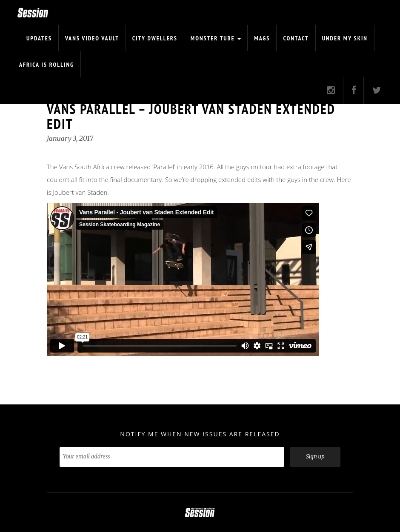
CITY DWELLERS (155, 38)
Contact (296, 38)
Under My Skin (345, 38)
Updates (39, 38)
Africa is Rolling (47, 65)
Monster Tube (216, 38)
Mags (262, 38)
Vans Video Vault (92, 38)
